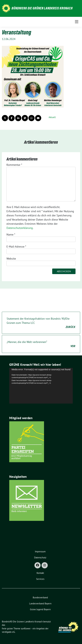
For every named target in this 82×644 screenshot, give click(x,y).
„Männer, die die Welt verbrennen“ (41, 344)
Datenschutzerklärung (20, 228)
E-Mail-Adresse (16, 247)
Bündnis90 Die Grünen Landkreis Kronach (42, 8)
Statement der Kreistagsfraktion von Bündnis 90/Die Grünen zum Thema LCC (41, 323)
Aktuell (52, 117)
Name (11, 234)
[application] (41, 386)
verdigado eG (8, 632)
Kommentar (14, 165)
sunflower (26, 628)
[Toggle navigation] (77, 22)
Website (11, 259)
